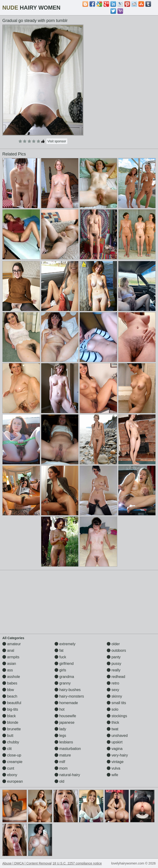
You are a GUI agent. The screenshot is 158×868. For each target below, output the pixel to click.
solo (113, 709)
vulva (113, 768)
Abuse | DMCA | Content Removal (27, 863)
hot (60, 709)
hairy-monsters (69, 696)
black (9, 716)
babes (10, 683)
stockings (117, 716)
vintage (115, 762)
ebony (10, 775)
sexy (113, 690)
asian (9, 664)
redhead (116, 677)
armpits (11, 657)
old (59, 781)
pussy (114, 664)
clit (7, 749)
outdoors (116, 650)
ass (8, 670)
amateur (12, 644)
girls (60, 670)
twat (113, 729)
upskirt (115, 742)
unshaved (117, 736)
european (13, 781)
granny (63, 683)
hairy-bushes (68, 690)
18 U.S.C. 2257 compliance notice (77, 863)
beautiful (12, 703)
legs (60, 736)
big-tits (10, 709)
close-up (12, 755)
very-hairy (117, 755)
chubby (11, 742)
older (113, 644)
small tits (116, 703)
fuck (60, 657)
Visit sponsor (57, 141)
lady (60, 729)
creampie (12, 762)
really (114, 670)
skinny (114, 696)
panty (114, 657)
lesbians (64, 742)
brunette (12, 729)
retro (113, 683)
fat (59, 650)
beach (10, 696)
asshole (11, 677)
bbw (8, 690)
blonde (10, 722)
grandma (64, 677)
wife (112, 775)
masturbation (68, 749)
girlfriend (64, 664)
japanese (64, 722)
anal (8, 650)
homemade (66, 703)
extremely (65, 644)
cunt (8, 768)
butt (8, 736)
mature (63, 755)
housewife (65, 716)
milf (60, 762)
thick (113, 722)
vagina (115, 749)
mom (61, 768)
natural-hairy (67, 775)
